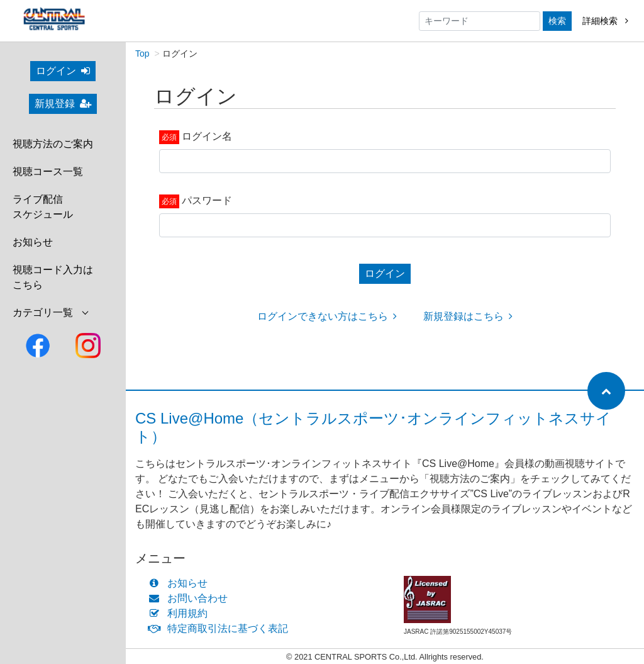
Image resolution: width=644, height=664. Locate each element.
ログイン (63, 71)
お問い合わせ (191, 598)
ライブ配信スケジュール (43, 207)
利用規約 (181, 613)
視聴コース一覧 (48, 172)
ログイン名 (207, 136)
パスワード (207, 200)
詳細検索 (605, 21)
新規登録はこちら (468, 316)
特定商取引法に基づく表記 (221, 628)
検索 (557, 21)
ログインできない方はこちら (327, 316)
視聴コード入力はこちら (53, 277)
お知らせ (33, 242)
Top (142, 53)
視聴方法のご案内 (53, 144)
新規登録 (63, 104)
